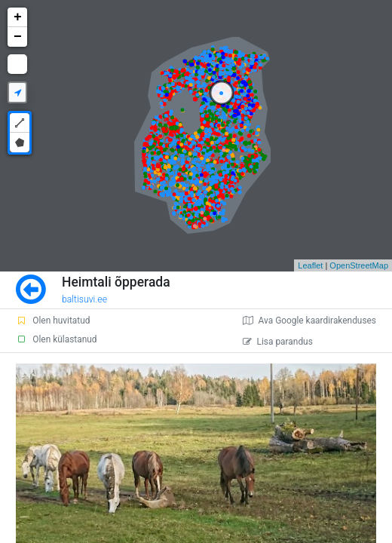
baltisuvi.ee (84, 299)
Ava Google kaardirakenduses (309, 321)
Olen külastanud (56, 339)
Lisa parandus (278, 342)
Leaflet (310, 265)
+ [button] (18, 17)
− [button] (18, 37)
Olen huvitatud (53, 321)
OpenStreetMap (359, 265)
